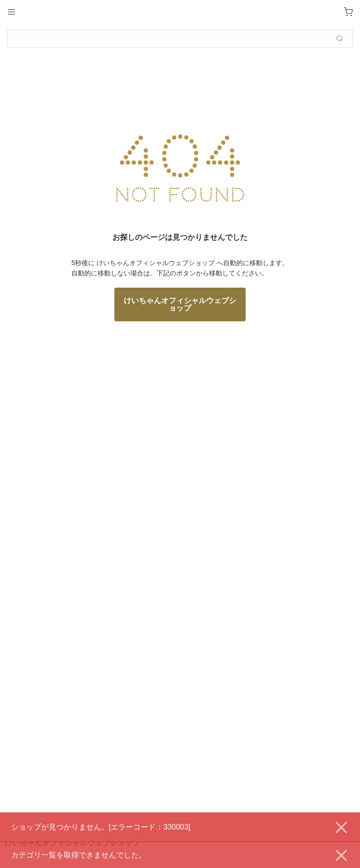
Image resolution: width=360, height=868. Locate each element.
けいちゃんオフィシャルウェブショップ (180, 304)
